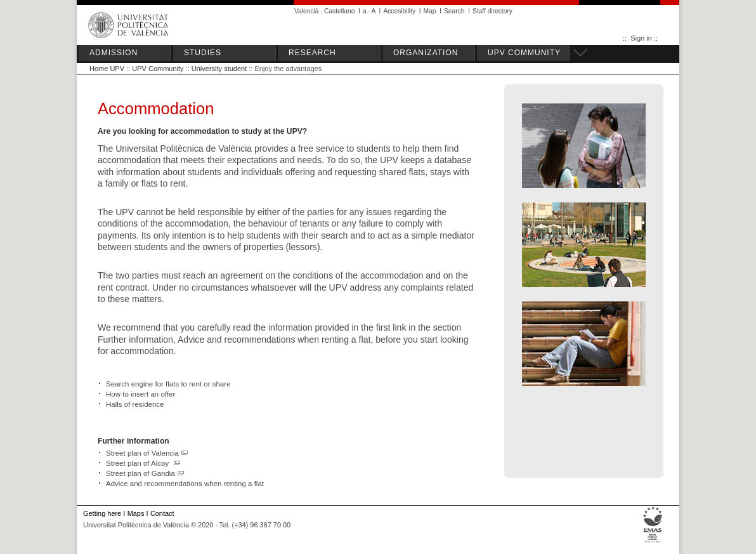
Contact (162, 513)
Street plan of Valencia (147, 453)
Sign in (641, 38)
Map (430, 11)
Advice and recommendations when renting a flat (185, 484)
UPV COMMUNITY (524, 53)
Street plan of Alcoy (143, 463)
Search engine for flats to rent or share (168, 384)
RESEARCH (312, 53)
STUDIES (203, 53)
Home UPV (107, 69)
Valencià (307, 11)
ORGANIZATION (426, 53)
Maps (136, 513)
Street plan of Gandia (145, 473)
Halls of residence (135, 404)
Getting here (102, 513)
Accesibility (399, 11)
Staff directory (492, 11)
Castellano (339, 11)
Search (454, 11)
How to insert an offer (140, 394)
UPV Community (158, 69)
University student (219, 69)
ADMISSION (114, 53)
